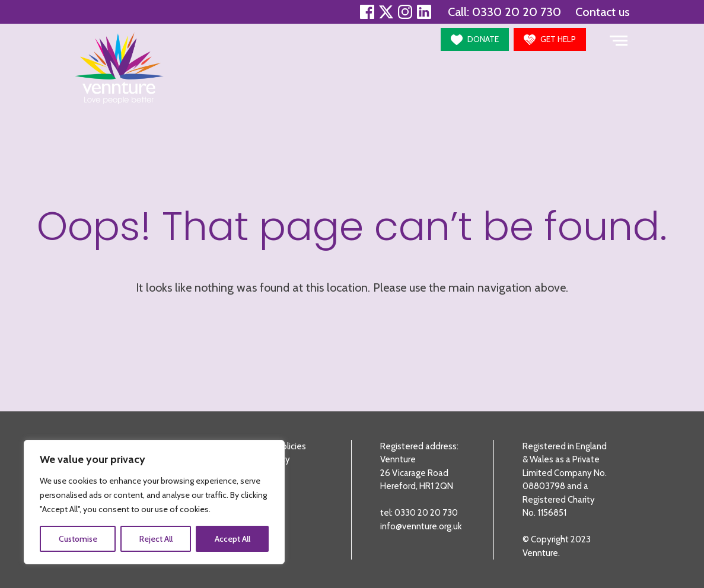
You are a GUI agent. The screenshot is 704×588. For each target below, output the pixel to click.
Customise (78, 539)
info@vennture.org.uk (421, 526)
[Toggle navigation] (619, 39)
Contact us (603, 12)
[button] (475, 39)
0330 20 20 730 (517, 12)
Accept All (232, 539)
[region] (154, 502)
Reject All (156, 539)
